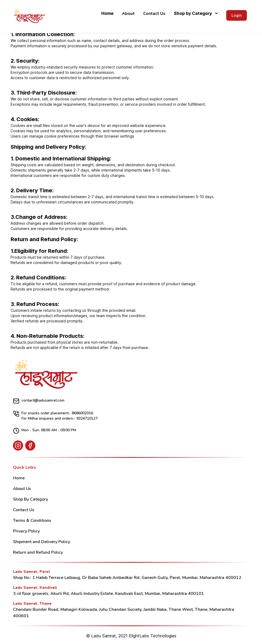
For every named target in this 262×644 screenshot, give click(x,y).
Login (237, 15)
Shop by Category (196, 13)
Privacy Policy (26, 531)
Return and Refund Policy (38, 552)
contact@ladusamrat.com (39, 401)
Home (107, 13)
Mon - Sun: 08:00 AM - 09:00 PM (45, 431)
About (128, 14)
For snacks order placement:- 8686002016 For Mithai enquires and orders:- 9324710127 (55, 416)
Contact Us (154, 14)
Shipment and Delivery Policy (42, 542)
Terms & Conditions (32, 521)
